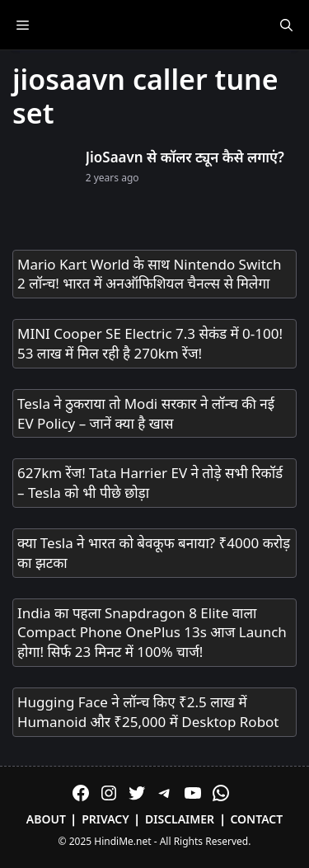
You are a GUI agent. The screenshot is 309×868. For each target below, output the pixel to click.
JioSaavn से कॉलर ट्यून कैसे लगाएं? (185, 157)
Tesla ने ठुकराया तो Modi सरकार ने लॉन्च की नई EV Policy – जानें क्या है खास (146, 413)
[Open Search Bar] (286, 25)
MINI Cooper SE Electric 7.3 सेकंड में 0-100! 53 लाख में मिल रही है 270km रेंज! (150, 343)
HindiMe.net (122, 841)
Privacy (105, 819)
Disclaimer (180, 819)
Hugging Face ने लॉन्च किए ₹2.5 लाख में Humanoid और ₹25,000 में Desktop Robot (148, 712)
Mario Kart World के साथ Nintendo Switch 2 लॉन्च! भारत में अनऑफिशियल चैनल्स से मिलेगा (149, 274)
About (46, 819)
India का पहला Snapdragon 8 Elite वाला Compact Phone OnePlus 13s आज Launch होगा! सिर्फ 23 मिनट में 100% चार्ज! (152, 633)
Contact (256, 819)
